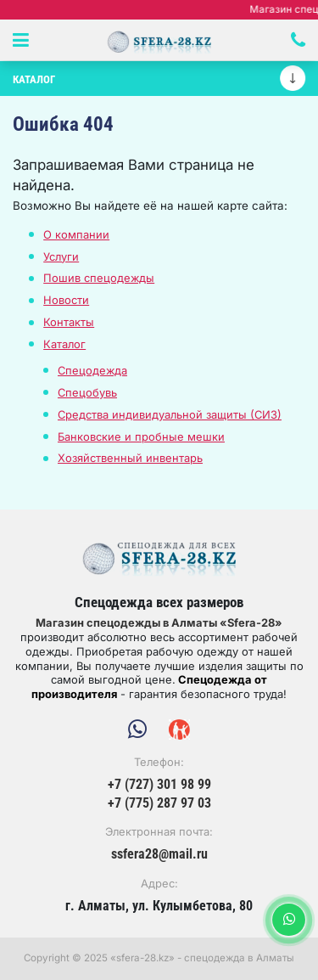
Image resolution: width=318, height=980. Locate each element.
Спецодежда (92, 370)
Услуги (61, 256)
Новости (66, 300)
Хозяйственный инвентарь (130, 458)
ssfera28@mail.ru (159, 854)
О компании (76, 234)
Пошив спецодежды (99, 278)
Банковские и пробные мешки (141, 436)
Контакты (69, 322)
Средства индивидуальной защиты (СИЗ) (170, 414)
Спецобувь (87, 392)
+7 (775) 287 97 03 (159, 803)
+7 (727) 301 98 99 (159, 785)
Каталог (64, 344)
